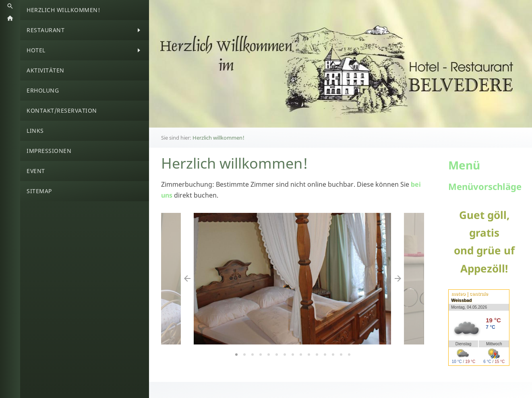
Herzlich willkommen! (218, 138)
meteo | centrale (469, 294)
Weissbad (461, 300)
